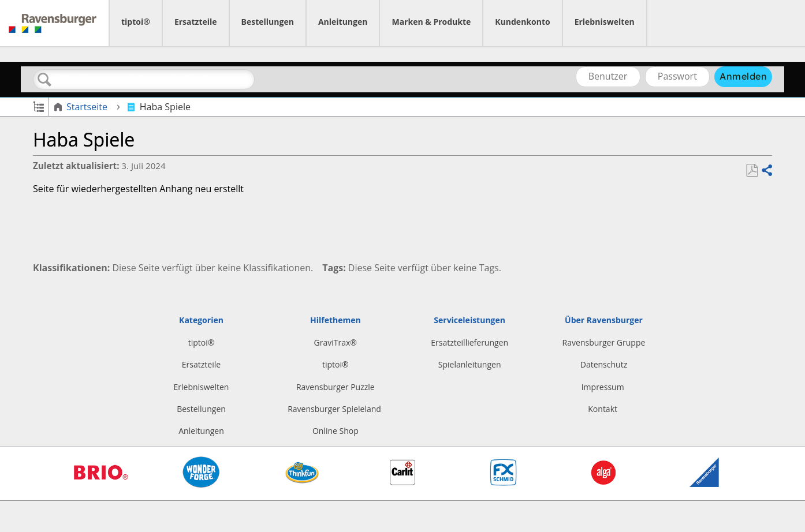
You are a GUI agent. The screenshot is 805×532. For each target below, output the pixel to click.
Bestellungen (268, 22)
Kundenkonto (522, 22)
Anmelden (743, 76)
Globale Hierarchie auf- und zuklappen (38, 106)
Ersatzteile (196, 22)
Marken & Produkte (431, 22)
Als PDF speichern (752, 171)
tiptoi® (136, 22)
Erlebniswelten (605, 22)
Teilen (766, 171)
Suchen (44, 80)
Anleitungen (343, 22)
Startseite (82, 107)
